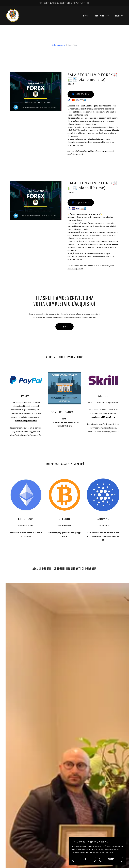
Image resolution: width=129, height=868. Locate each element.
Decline (89, 859)
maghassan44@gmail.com (103, 417)
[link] (13, 15)
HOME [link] (86, 16)
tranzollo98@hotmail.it (26, 420)
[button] (101, 16)
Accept (113, 859)
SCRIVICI (64, 327)
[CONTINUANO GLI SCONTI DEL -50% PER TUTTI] (64, 3)
